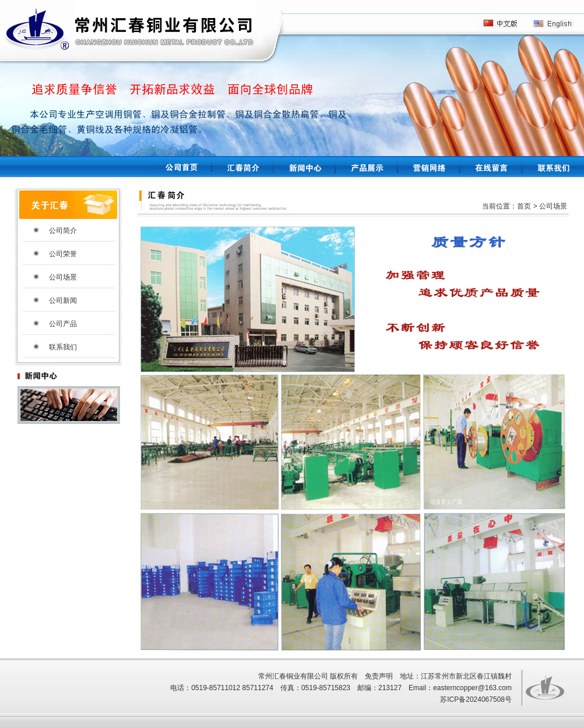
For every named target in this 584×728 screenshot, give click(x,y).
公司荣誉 (63, 254)
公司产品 (63, 324)
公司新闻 (63, 301)
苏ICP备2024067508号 (476, 699)
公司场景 (63, 277)
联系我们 (63, 347)
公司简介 (63, 231)
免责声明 (379, 676)
